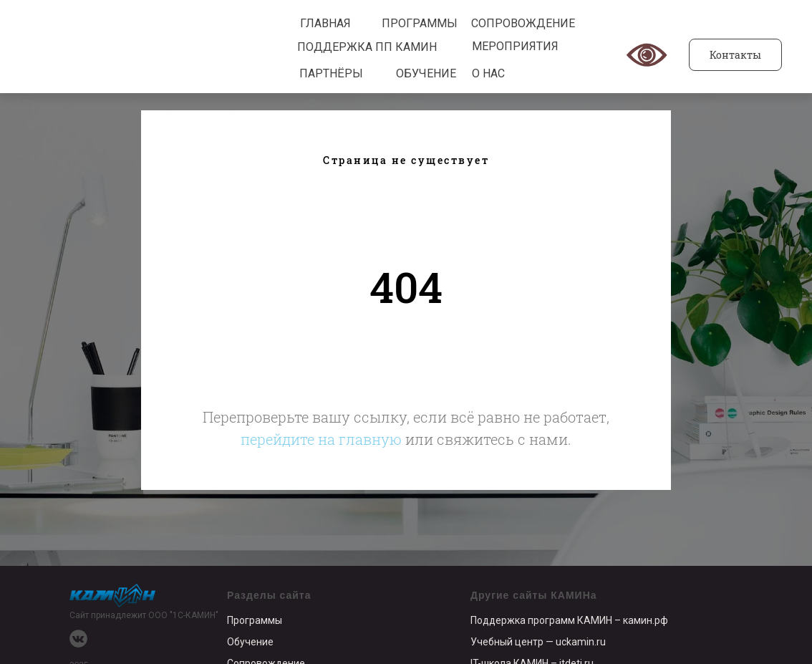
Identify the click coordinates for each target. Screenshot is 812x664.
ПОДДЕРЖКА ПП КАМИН (367, 47)
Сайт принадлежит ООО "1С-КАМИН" (144, 615)
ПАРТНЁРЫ (331, 73)
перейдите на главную (321, 439)
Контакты (735, 55)
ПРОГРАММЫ (420, 23)
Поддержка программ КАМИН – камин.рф (569, 620)
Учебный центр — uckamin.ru (538, 642)
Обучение (250, 642)
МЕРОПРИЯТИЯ (515, 46)
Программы (255, 620)
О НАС (488, 73)
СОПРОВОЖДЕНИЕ (523, 23)
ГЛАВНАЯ (325, 23)
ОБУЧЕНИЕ (426, 73)
